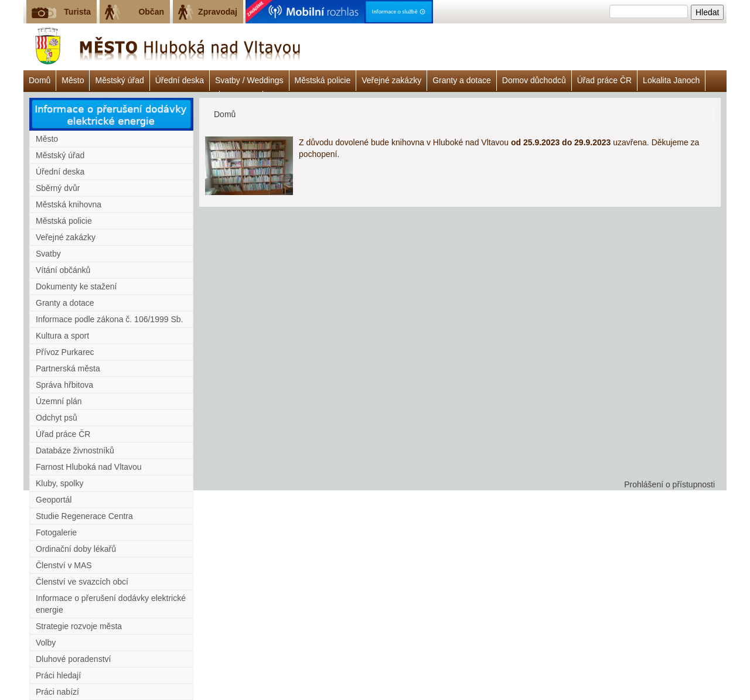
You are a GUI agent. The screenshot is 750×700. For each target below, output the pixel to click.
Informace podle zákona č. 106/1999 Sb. (109, 319)
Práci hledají (58, 675)
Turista (77, 12)
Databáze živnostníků (75, 450)
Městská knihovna (69, 204)
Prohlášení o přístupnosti (669, 484)
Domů (40, 80)
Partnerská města (68, 368)
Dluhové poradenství (73, 659)
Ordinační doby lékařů (76, 549)
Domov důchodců (534, 80)
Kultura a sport (62, 336)
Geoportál (54, 500)
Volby (46, 643)
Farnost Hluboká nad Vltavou (89, 467)
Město (73, 80)
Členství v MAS (64, 565)
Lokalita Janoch (671, 80)
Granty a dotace (462, 80)
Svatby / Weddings (249, 80)
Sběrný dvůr (58, 188)
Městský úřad (119, 80)
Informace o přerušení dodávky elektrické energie (111, 604)
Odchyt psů (57, 418)
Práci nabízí (57, 692)
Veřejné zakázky (391, 80)
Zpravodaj (218, 12)
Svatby (48, 254)
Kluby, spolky (59, 483)
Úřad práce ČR (604, 80)
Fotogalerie (56, 532)
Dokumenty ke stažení (76, 286)
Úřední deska (180, 80)
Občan (151, 12)
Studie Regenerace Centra (84, 516)
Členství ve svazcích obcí (82, 582)
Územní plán (59, 401)
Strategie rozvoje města (79, 626)
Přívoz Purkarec (65, 352)
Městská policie (323, 80)
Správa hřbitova (64, 385)
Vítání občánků (63, 270)
